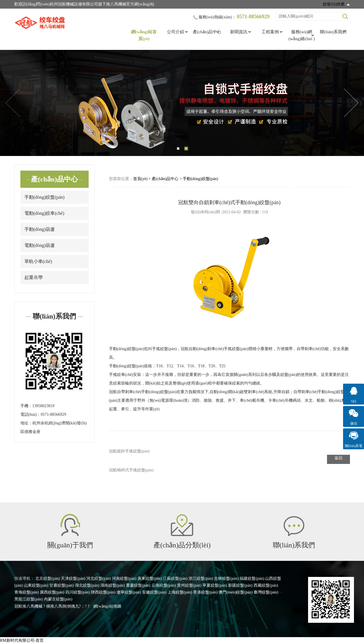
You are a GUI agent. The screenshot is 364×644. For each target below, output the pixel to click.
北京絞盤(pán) (48, 578)
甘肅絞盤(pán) (62, 585)
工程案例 (270, 32)
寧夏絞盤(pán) (215, 585)
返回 (338, 458)
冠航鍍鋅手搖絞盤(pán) (129, 451)
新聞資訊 (239, 32)
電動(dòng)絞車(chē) (44, 213)
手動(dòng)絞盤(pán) (44, 197)
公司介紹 (176, 32)
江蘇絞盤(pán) (175, 578)
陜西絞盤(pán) (103, 592)
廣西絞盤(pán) (52, 592)
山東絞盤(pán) (36, 585)
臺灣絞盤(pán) (266, 592)
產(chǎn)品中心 (207, 32)
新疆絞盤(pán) (240, 585)
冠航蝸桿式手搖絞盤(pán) (131, 470)
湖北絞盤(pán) (87, 585)
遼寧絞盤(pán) (129, 592)
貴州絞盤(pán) (189, 585)
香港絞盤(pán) (205, 592)
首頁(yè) (140, 179)
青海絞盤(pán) (27, 592)
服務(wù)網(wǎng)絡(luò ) (302, 35)
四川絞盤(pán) (78, 592)
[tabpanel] (182, 103)
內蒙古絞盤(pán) (58, 599)
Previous (13, 103)
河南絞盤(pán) (124, 578)
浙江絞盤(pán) (201, 578)
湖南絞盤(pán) (113, 585)
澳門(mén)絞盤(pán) (236, 592)
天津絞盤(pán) (73, 578)
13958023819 (43, 406)
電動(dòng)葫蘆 (40, 245)
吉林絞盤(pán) (226, 578)
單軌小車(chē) (38, 261)
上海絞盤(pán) (180, 592)
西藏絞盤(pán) (266, 585)
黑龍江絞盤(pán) (29, 599)
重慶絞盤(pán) (138, 585)
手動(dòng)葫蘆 (40, 229)
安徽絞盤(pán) (154, 592)
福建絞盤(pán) (252, 578)
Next (351, 103)
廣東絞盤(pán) (150, 578)
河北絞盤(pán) (99, 578)
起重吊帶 (34, 277)
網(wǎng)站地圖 (107, 606)
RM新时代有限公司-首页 (22, 640)
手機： (26, 406)
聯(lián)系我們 (333, 32)
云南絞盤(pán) (164, 585)
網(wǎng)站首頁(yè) (144, 35)
